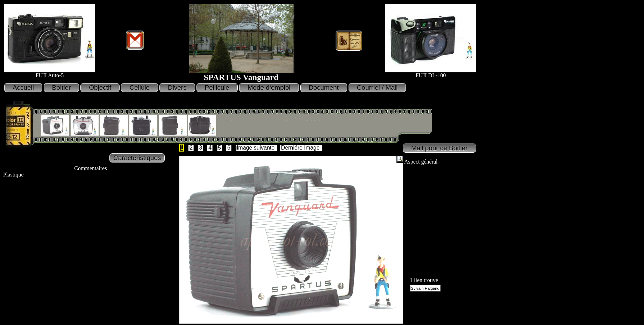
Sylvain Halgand (425, 288)
